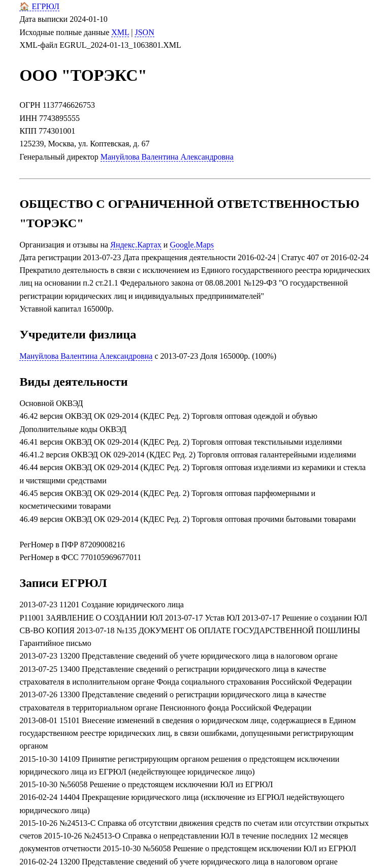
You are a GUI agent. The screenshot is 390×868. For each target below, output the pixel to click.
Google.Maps (192, 245)
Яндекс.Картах (136, 245)
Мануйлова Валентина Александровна (167, 157)
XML (120, 32)
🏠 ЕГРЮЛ (39, 6)
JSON (144, 32)
